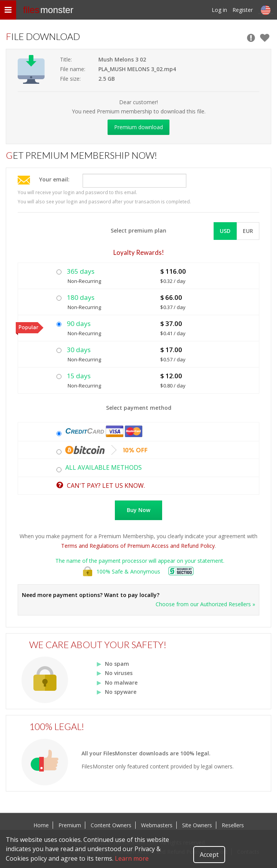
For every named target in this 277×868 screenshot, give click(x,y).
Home (41, 825)
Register (243, 10)
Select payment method (139, 408)
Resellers (233, 825)
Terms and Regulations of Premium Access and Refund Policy (138, 546)
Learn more (132, 858)
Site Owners (197, 825)
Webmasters (157, 825)
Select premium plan (138, 230)
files (48, 10)
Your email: (54, 179)
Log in (219, 10)
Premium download (138, 127)
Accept (209, 855)
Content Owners (111, 825)
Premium (70, 825)
